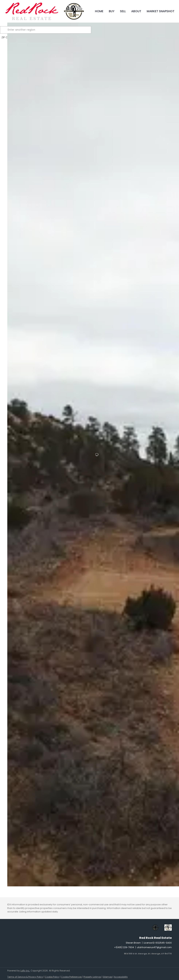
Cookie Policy (52, 977)
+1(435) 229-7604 (124, 947)
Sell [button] (123, 11)
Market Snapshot (161, 11)
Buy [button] (112, 11)
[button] (12, 30)
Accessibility (121, 977)
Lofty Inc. (25, 971)
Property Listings (92, 977)
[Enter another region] (54, 30)
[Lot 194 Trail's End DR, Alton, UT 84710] (9, 829)
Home (99, 11)
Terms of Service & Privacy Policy (25, 977)
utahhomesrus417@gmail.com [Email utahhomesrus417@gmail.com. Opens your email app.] (154, 947)
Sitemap (108, 977)
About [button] (136, 11)
